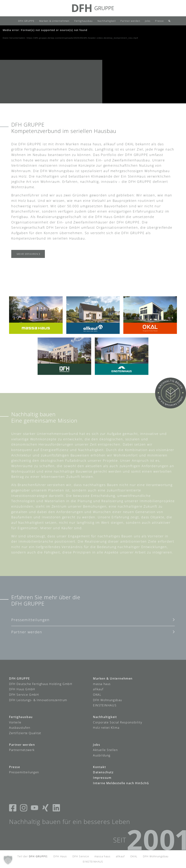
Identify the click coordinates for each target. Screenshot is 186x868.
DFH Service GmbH (24, 695)
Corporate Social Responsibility (118, 722)
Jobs (97, 745)
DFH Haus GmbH (22, 689)
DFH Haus (60, 856)
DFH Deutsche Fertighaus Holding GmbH (41, 684)
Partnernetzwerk (22, 750)
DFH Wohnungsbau (108, 700)
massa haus (102, 684)
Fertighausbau (21, 717)
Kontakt (99, 767)
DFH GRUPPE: (38, 856)
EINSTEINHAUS (105, 705)
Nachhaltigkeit (105, 717)
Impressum (102, 778)
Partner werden (27, 632)
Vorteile (15, 722)
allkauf (98, 689)
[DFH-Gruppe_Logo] (93, 8)
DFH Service (81, 856)
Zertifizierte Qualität (25, 733)
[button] (8, 860)
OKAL (97, 695)
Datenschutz (103, 772)
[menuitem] (26, 21)
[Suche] (168, 21)
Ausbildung (102, 755)
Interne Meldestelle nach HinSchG (121, 783)
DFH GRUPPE (20, 678)
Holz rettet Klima (106, 728)
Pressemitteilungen (30, 620)
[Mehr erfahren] (28, 254)
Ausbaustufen (20, 728)
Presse (15, 767)
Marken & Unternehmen (113, 678)
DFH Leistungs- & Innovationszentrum (38, 700)
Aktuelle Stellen (105, 750)
